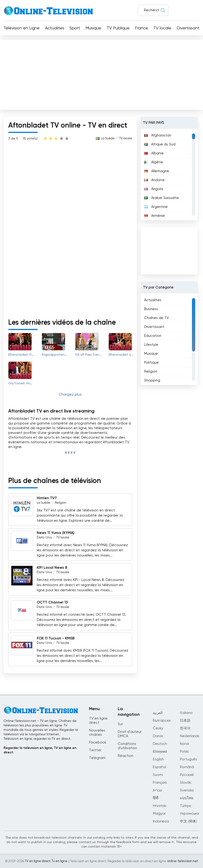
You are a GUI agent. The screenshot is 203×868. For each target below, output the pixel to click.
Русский (187, 775)
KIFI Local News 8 (52, 568)
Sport (75, 28)
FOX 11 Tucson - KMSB (56, 638)
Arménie (154, 216)
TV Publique (118, 28)
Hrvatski (160, 806)
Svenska (187, 790)
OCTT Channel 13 (52, 603)
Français (160, 783)
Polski (184, 752)
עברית (157, 790)
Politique (151, 363)
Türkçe (185, 806)
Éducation (153, 336)
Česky (158, 728)
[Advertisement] (101, 74)
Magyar (159, 814)
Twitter (95, 750)
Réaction (126, 756)
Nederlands (190, 736)
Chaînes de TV (156, 318)
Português (189, 759)
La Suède (108, 138)
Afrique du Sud (160, 144)
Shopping (152, 380)
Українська (189, 814)
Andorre (154, 180)
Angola (154, 189)
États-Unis (44, 538)
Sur (120, 724)
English (158, 759)
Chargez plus (70, 395)
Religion (61, 503)
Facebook (98, 742)
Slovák (185, 783)
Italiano (186, 713)
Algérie (154, 162)
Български (162, 721)
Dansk (158, 736)
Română (187, 767)
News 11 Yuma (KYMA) (56, 533)
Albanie (154, 153)
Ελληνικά (160, 752)
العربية (158, 713)
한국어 (185, 728)
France (142, 28)
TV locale (162, 28)
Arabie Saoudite (162, 198)
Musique (93, 28)
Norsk (185, 744)
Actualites (55, 28)
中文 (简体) (188, 821)
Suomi (158, 775)
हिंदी (156, 798)
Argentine (156, 207)
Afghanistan (158, 135)
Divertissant (188, 28)
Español (159, 767)
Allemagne (157, 171)
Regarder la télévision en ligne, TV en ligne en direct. (40, 750)
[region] (169, 175)
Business (151, 309)
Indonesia (161, 821)
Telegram (97, 758)
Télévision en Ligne (22, 28)
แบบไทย (187, 798)
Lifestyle (151, 345)
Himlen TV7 (47, 498)
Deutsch (160, 744)
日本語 (185, 721)
